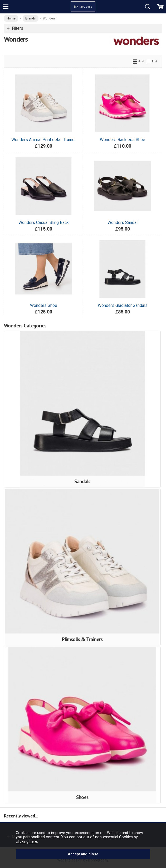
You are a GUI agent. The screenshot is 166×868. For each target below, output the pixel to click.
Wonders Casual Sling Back (44, 223)
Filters (18, 28)
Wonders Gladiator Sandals (123, 305)
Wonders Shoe (44, 305)
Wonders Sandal (123, 223)
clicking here (26, 841)
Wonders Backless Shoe (123, 140)
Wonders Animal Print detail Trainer (44, 140)
